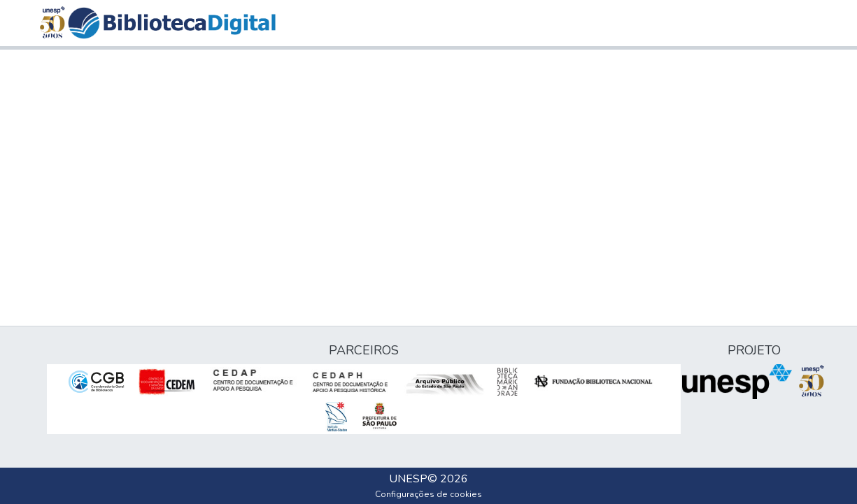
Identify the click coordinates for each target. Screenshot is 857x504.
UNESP (408, 479)
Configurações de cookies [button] (428, 494)
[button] (172, 23)
